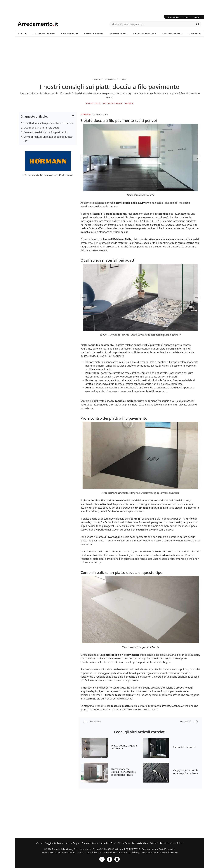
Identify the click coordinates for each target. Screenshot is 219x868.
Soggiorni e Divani (44, 34)
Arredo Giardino (172, 34)
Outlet (186, 17)
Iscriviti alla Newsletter (171, 843)
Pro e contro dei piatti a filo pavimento (46, 132)
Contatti (154, 843)
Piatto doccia (94, 103)
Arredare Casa (118, 34)
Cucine (22, 34)
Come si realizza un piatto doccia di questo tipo (48, 139)
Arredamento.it (64, 24)
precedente (92, 722)
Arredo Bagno (70, 34)
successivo (189, 722)
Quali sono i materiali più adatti (42, 128)
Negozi (197, 17)
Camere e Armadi (94, 34)
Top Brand (195, 34)
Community (174, 17)
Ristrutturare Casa (144, 34)
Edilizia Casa (123, 843)
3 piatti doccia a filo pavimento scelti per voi (49, 123)
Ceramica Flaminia (113, 103)
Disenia (130, 103)
